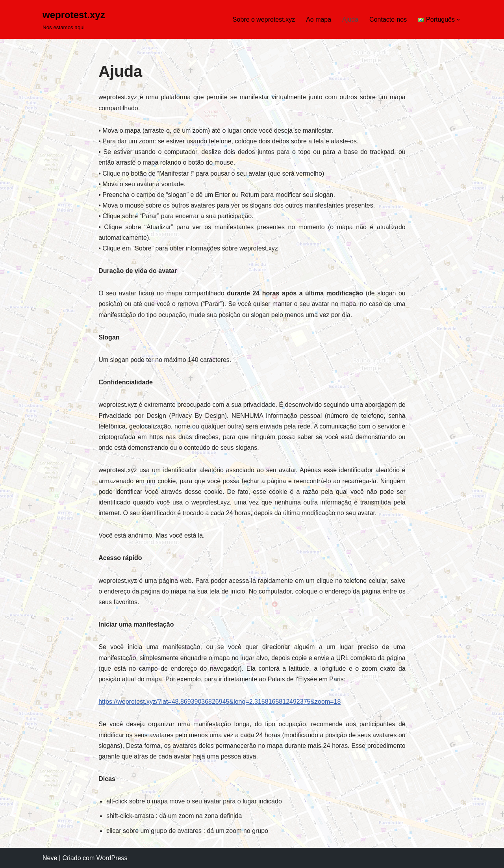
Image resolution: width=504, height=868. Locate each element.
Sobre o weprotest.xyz (264, 19)
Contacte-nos (388, 19)
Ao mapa (319, 19)
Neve (50, 858)
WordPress (112, 858)
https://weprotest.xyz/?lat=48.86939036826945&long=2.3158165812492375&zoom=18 (220, 702)
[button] (458, 20)
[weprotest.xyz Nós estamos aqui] (74, 19)
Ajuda (350, 19)
